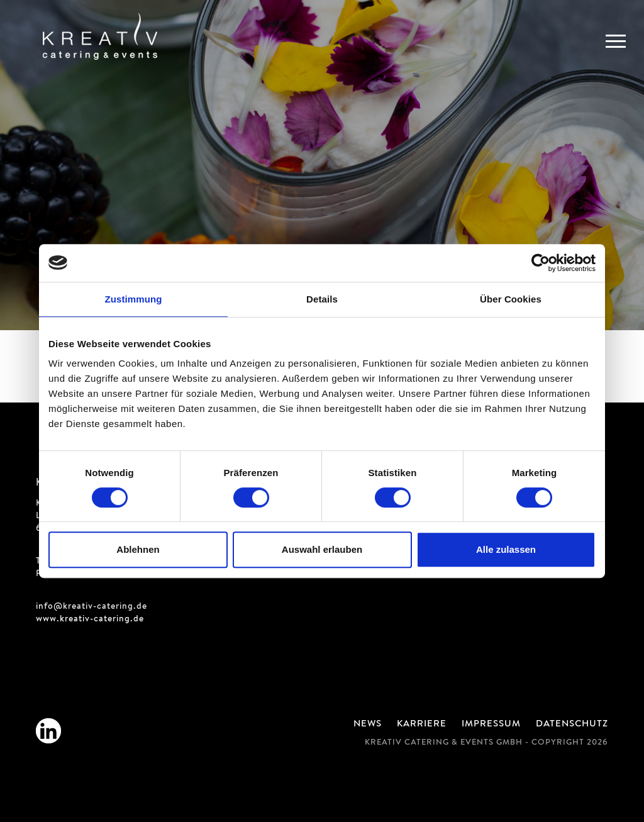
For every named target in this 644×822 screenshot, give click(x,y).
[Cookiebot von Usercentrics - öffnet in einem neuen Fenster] (541, 263)
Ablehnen (138, 549)
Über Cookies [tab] (511, 299)
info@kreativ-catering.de (92, 607)
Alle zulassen (506, 549)
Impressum (491, 725)
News (368, 725)
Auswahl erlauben (322, 549)
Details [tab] (322, 299)
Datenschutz (572, 725)
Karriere (422, 725)
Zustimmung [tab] (134, 299)
